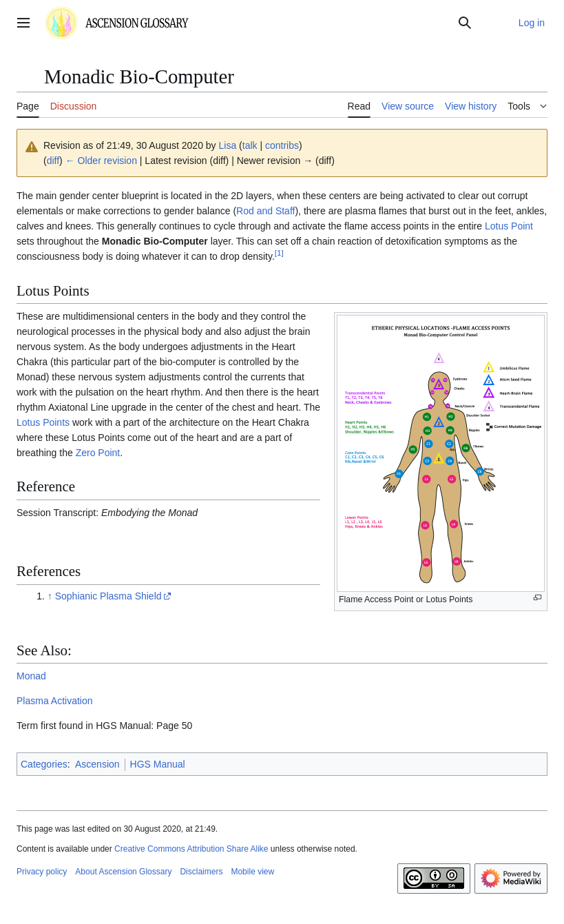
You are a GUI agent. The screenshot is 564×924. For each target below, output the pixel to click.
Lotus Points (43, 422)
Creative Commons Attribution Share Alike (191, 849)
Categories (44, 764)
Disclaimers (201, 872)
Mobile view (252, 872)
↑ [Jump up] (50, 596)
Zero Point (98, 453)
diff (53, 161)
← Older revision (101, 161)
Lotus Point (509, 226)
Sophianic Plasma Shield (108, 596)
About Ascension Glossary (123, 872)
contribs (282, 145)
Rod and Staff (265, 211)
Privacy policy (42, 872)
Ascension (97, 764)
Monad (31, 676)
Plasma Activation (55, 701)
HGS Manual (158, 764)
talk (250, 145)
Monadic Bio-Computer (155, 241)
